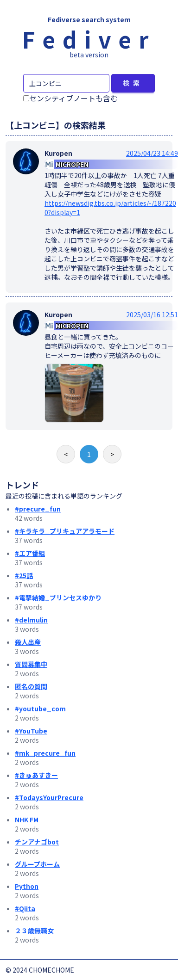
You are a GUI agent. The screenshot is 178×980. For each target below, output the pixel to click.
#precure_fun (38, 509)
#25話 (24, 575)
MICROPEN (72, 164)
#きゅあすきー (36, 775)
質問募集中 (31, 664)
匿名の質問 (31, 686)
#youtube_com (40, 709)
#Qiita (25, 908)
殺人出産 (28, 642)
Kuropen (58, 153)
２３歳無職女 (34, 931)
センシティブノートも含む (70, 98)
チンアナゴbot (37, 842)
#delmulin (31, 620)
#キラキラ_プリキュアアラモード (65, 531)
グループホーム (37, 864)
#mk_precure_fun (45, 753)
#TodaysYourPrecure (49, 797)
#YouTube (31, 731)
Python (27, 886)
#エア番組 (30, 553)
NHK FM (27, 820)
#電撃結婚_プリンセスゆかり (58, 598)
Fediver (89, 39)
